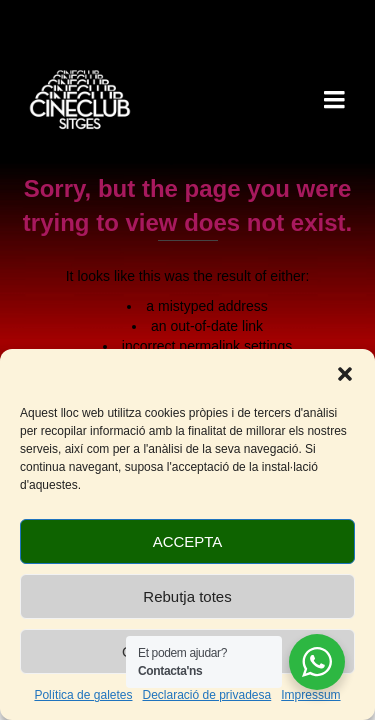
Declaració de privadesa (206, 695)
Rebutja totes (187, 596)
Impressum (310, 695)
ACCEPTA (188, 541)
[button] (345, 374)
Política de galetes (83, 695)
